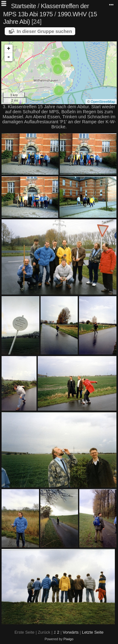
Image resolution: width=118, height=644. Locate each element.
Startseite (23, 6)
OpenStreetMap (103, 102)
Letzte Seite (93, 632)
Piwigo (69, 639)
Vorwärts (71, 632)
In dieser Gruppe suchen (44, 31)
